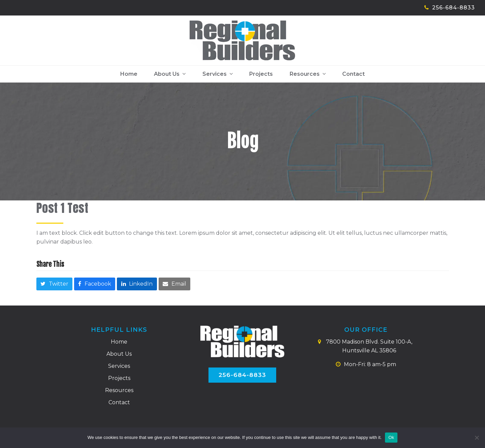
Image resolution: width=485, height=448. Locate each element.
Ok (391, 437)
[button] (54, 285)
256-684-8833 (454, 8)
